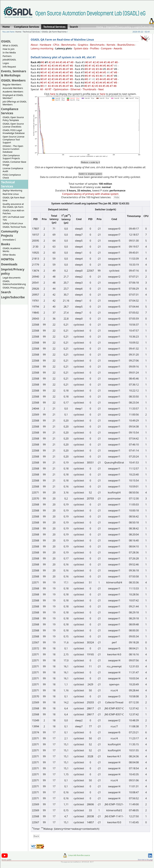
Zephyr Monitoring (12, 190)
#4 (58, 62)
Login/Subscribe (143, 27)
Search (6, 292)
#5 (61, 62)
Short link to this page (145, 860)
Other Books (9, 255)
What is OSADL (10, 45)
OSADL (6, 41)
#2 (50, 62)
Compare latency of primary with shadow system (90, 194)
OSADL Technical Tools (14, 227)
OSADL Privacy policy (13, 288)
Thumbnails (89, 89)
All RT (48, 89)
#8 (72, 62)
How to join (9, 49)
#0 (43, 62)
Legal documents (12, 278)
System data (81, 48)
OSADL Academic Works (11, 250)
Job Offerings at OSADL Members (15, 103)
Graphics (83, 45)
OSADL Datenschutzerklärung (14, 283)
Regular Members (12, 84)
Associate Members (13, 88)
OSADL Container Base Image (14, 163)
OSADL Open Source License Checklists (13, 125)
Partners (7, 56)
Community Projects (10, 233)
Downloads (9, 264)
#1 (91, 62)
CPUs (56, 45)
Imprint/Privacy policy (119, 27)
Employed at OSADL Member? (13, 97)
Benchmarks (69, 45)
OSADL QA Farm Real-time (54, 32)
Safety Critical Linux (13, 223)
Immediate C (9, 240)
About (34, 45)
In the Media (9, 53)
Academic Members (13, 92)
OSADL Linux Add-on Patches (13, 212)
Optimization (61, 89)
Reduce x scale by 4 (90, 162)
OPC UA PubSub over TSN (14, 218)
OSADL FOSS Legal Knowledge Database (14, 132)
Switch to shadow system (90, 174)
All (41, 89)
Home (100, 27)
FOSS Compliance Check (12, 176)
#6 (65, 62)
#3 (54, 62)
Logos (6, 63)
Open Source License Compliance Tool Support (13, 140)
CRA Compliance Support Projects (11, 157)
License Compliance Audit (13, 170)
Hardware (45, 45)
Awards (118, 48)
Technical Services (31, 32)
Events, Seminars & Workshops (14, 73)
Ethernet (76, 89)
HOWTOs (8, 259)
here (53, 94)
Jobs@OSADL (9, 60)
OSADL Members (13, 80)
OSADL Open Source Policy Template (13, 119)
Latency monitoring (42, 48)
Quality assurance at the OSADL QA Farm (13, 205)
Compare (106, 48)
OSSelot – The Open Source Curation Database (13, 149)
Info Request (9, 67)
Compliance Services (10, 111)
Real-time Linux (11, 194)
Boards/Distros (126, 45)
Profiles (94, 48)
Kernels (111, 45)
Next (101, 89)
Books (6, 244)
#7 (69, 62)
